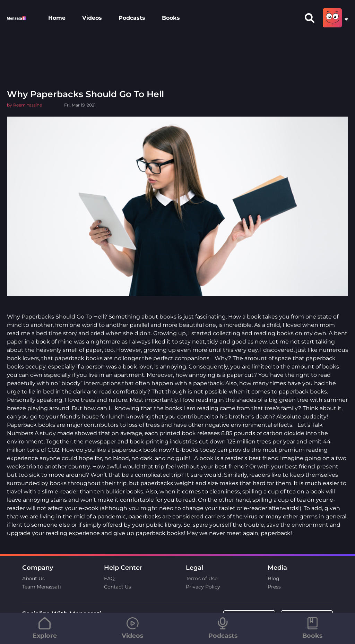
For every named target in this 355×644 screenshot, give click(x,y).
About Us (33, 578)
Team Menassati (42, 587)
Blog (274, 578)
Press (274, 587)
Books (171, 18)
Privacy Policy (203, 587)
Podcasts (132, 18)
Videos (92, 18)
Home (57, 18)
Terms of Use (202, 578)
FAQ (109, 578)
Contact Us (118, 587)
